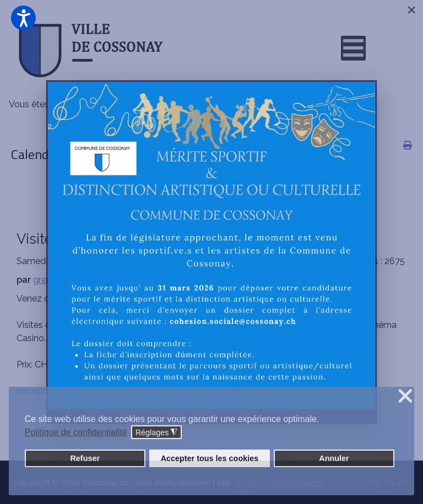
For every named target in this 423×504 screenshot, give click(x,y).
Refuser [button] (85, 458)
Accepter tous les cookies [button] (210, 458)
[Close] (411, 10)
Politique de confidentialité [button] (76, 432)
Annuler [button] (334, 458)
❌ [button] (405, 396)
